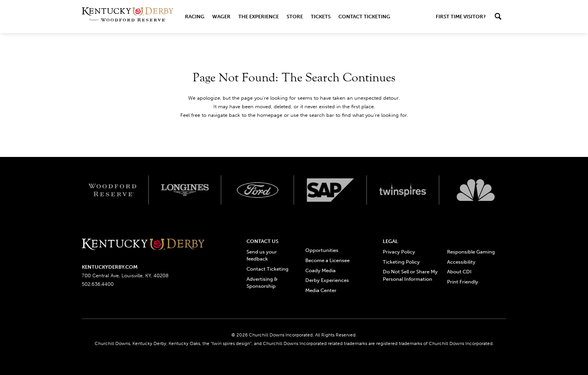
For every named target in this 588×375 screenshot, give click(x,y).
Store (295, 17)
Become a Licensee (327, 260)
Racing (195, 17)
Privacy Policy (399, 252)
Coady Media (320, 270)
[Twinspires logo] (403, 190)
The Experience (259, 17)
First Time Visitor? (461, 17)
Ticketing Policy (401, 262)
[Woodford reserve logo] (112, 190)
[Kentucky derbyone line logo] (143, 245)
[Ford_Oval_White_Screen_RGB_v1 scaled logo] (258, 190)
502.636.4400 (98, 284)
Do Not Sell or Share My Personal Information (410, 275)
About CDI (459, 272)
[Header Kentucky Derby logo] (128, 17)
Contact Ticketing (364, 17)
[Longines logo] (185, 190)
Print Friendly (463, 282)
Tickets (321, 17)
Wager (221, 17)
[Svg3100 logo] (476, 190)
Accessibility (461, 262)
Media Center (321, 290)
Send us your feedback (262, 255)
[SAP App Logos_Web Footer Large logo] (330, 190)
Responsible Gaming (471, 252)
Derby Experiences (327, 280)
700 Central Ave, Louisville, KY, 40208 (125, 276)
